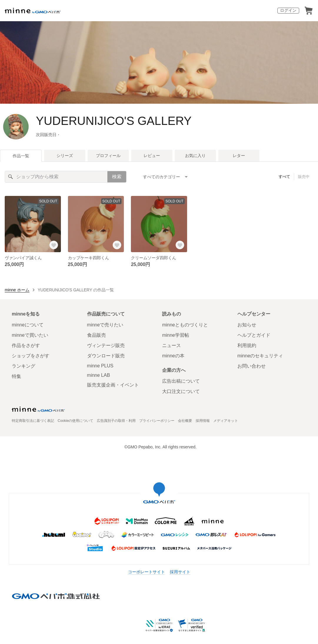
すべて (284, 177)
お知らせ (247, 325)
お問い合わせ (252, 366)
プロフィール (108, 156)
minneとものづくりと (185, 325)
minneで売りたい (105, 325)
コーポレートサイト (146, 572)
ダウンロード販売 (106, 356)
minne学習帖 (176, 335)
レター (239, 156)
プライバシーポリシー (157, 421)
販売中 (304, 177)
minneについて (28, 325)
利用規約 (247, 345)
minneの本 (173, 356)
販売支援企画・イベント (113, 385)
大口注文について (181, 391)
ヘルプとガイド (254, 335)
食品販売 (96, 335)
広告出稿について (181, 381)
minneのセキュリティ (260, 356)
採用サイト (180, 572)
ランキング (24, 366)
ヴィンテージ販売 (106, 345)
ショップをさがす (31, 356)
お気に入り (195, 156)
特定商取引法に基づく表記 (33, 421)
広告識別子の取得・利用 (116, 421)
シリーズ (65, 156)
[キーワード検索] (56, 177)
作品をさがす (26, 345)
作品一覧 (21, 156)
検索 (117, 177)
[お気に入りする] (54, 245)
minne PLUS (100, 366)
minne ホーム (17, 290)
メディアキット (226, 421)
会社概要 (185, 421)
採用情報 (203, 421)
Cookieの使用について (75, 421)
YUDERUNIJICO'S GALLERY (114, 121)
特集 (16, 376)
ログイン (288, 10)
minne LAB (99, 375)
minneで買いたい (30, 335)
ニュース (172, 345)
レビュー (152, 156)
